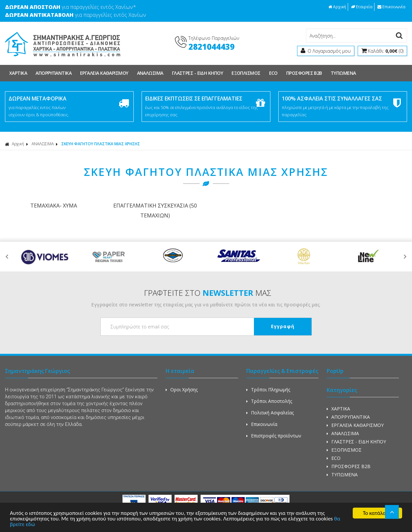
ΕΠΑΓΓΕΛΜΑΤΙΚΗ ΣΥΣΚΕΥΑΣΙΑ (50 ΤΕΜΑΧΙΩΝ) (155, 210)
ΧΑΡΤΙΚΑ (18, 73)
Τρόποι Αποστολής (269, 401)
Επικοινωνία (391, 7)
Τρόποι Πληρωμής (268, 390)
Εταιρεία (362, 7)
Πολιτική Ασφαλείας (270, 413)
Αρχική (337, 7)
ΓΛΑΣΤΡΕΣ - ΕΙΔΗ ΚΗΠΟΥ (197, 73)
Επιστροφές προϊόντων (274, 436)
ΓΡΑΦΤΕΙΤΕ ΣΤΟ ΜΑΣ (208, 293)
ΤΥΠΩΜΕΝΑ (343, 73)
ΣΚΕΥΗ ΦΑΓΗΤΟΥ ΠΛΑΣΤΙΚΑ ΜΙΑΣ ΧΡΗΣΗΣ (101, 144)
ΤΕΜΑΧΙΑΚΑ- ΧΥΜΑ (54, 206)
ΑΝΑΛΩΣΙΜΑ (150, 73)
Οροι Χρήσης (182, 390)
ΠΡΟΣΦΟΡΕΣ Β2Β (304, 73)
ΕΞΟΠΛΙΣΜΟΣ (246, 73)
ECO (273, 73)
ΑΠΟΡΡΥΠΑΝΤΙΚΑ (54, 73)
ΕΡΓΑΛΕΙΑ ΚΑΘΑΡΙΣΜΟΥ (104, 73)
